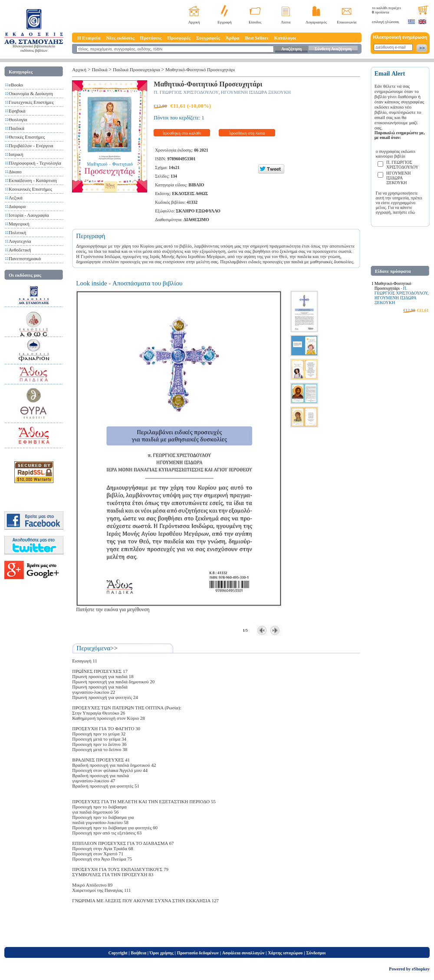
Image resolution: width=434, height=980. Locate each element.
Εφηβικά (17, 111)
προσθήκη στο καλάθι (182, 133)
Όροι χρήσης (162, 953)
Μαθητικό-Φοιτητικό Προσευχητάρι (200, 70)
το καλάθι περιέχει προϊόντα (386, 10)
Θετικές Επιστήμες (27, 137)
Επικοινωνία (347, 22)
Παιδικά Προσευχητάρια (136, 70)
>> (114, 648)
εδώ (412, 212)
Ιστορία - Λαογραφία (29, 215)
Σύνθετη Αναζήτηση (333, 49)
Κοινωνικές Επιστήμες (30, 189)
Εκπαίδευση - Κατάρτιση (33, 180)
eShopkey (421, 969)
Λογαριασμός (316, 22)
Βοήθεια (139, 953)
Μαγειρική (19, 224)
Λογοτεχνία (20, 241)
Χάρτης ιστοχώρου (285, 953)
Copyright (118, 953)
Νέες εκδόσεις (120, 38)
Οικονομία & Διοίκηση (31, 93)
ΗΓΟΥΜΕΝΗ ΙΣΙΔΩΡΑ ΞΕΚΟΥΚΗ (256, 92)
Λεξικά (16, 198)
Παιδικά (16, 128)
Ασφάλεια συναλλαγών (243, 953)
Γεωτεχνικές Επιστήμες (31, 102)
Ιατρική (16, 154)
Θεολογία (18, 119)
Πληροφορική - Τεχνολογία (35, 163)
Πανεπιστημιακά (25, 258)
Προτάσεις (151, 38)
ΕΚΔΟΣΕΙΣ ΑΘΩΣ (190, 194)
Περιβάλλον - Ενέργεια (31, 146)
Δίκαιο (15, 172)
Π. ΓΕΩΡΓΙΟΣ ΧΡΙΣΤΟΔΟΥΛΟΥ (186, 92)
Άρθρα (233, 38)
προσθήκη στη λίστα (247, 133)
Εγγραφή (225, 22)
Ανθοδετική (20, 250)
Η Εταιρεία (89, 38)
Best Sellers (256, 38)
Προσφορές (179, 38)
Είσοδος (255, 22)
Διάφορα (17, 206)
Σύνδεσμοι (316, 953)
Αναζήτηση (291, 49)
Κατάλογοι (285, 38)
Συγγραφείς (208, 38)
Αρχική (194, 22)
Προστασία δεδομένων (198, 953)
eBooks (16, 85)
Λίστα (286, 22)
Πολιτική (17, 232)
